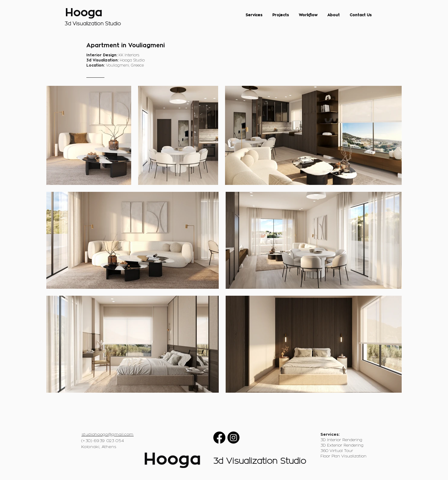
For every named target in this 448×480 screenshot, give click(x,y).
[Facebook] (219, 438)
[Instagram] (233, 438)
